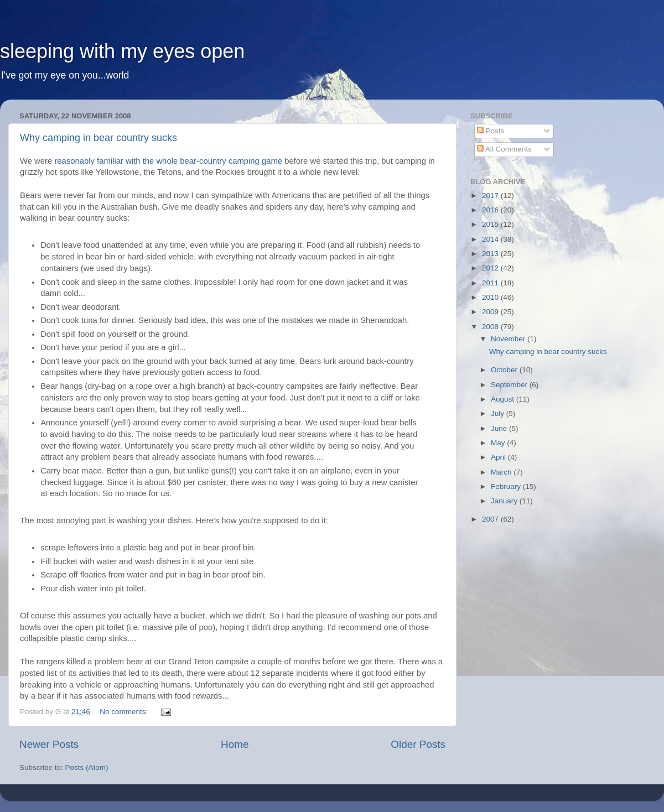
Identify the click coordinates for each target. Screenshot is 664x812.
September (510, 385)
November (509, 339)
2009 (491, 312)
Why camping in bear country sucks (98, 138)
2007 (491, 519)
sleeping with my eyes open (122, 51)
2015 (491, 224)
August (504, 399)
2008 (491, 327)
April (499, 457)
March (502, 472)
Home (235, 744)
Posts (491, 131)
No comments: (125, 712)
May (499, 443)
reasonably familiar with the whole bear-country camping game (168, 161)
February (507, 486)
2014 (491, 239)
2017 (491, 196)
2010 (491, 297)
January (505, 501)
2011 (491, 283)
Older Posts (418, 744)
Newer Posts (49, 744)
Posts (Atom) (87, 767)
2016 (491, 210)
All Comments (504, 149)
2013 (491, 254)
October (505, 370)
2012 (491, 268)
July (499, 413)
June (500, 428)
